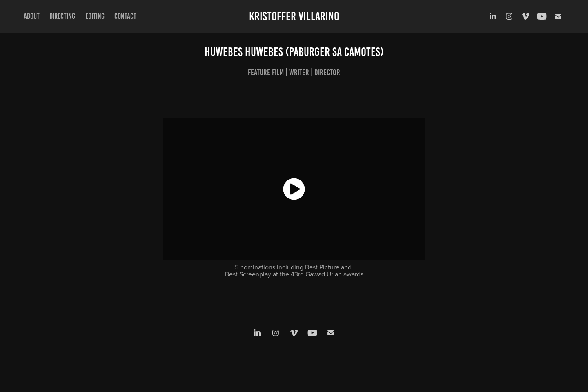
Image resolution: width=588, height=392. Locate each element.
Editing (95, 16)
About (32, 16)
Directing (62, 16)
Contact (125, 16)
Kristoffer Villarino (294, 16)
